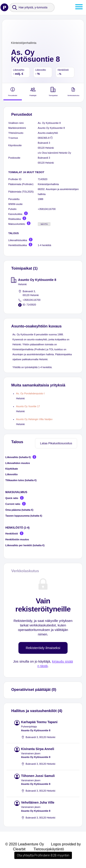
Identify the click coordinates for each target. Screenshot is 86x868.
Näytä (44, 224)
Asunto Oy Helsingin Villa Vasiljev (34, 419)
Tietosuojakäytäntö (49, 849)
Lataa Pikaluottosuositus (56, 443)
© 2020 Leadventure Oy (25, 844)
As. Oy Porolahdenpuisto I (30, 393)
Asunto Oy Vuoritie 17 (28, 406)
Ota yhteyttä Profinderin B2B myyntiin (43, 855)
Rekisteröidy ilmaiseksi (43, 648)
